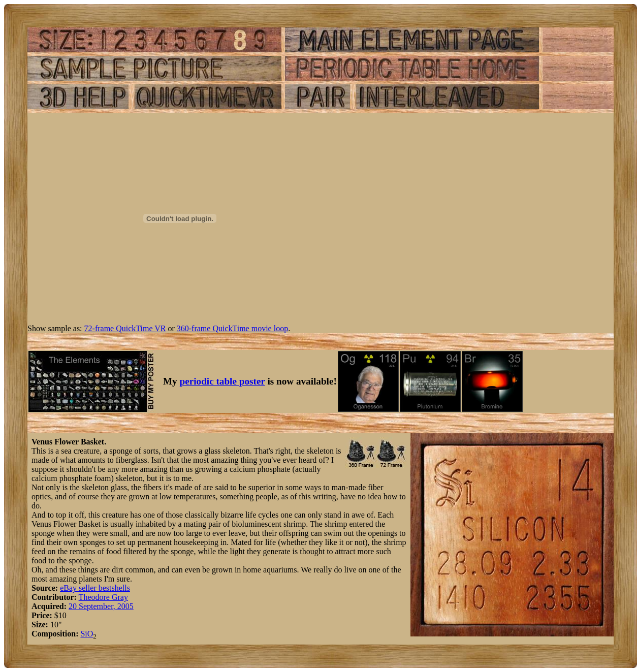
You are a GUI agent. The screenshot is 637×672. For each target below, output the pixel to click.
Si (84, 634)
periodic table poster (222, 381)
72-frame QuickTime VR (125, 328)
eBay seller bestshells (95, 588)
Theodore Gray (103, 597)
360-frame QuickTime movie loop (232, 328)
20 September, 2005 (101, 606)
